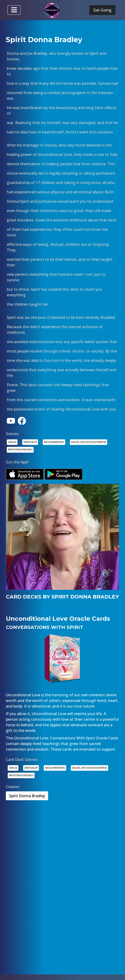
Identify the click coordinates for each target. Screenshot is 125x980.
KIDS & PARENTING (54, 442)
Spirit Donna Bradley (27, 796)
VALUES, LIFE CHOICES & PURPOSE (89, 442)
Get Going (102, 10)
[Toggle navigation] (14, 10)
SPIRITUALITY (30, 442)
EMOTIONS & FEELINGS (20, 450)
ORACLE (12, 442)
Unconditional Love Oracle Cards (58, 619)
